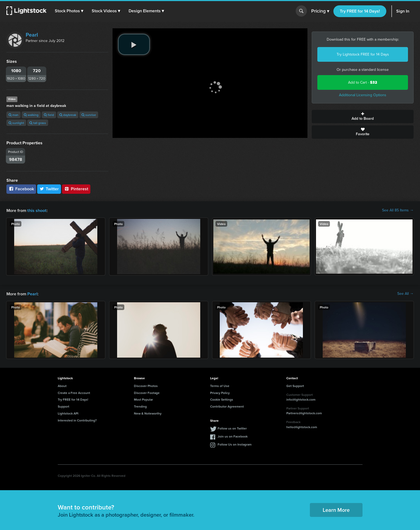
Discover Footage (147, 392)
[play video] (134, 44)
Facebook (21, 189)
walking (31, 115)
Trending (140, 406)
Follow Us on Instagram (235, 444)
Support (63, 406)
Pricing (320, 11)
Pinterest (76, 189)
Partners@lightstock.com (304, 413)
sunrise (89, 115)
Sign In (403, 11)
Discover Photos (146, 385)
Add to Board (363, 117)
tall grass (38, 123)
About (62, 385)
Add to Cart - (363, 82)
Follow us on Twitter (232, 428)
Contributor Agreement (227, 406)
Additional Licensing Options (363, 95)
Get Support (295, 385)
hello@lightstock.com (302, 426)
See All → (405, 293)
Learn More (336, 509)
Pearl (32, 35)
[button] (69, 11)
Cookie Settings (222, 399)
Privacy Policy (220, 392)
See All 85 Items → (398, 210)
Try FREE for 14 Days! (360, 11)
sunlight (16, 123)
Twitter (49, 189)
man (14, 115)
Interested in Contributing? (77, 420)
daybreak (68, 115)
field (49, 115)
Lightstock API (68, 413)
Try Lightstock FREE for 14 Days (363, 54)
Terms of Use (220, 385)
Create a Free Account (74, 392)
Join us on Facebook (233, 436)
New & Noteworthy (148, 413)
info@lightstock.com (301, 399)
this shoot (37, 210)
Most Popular (143, 399)
